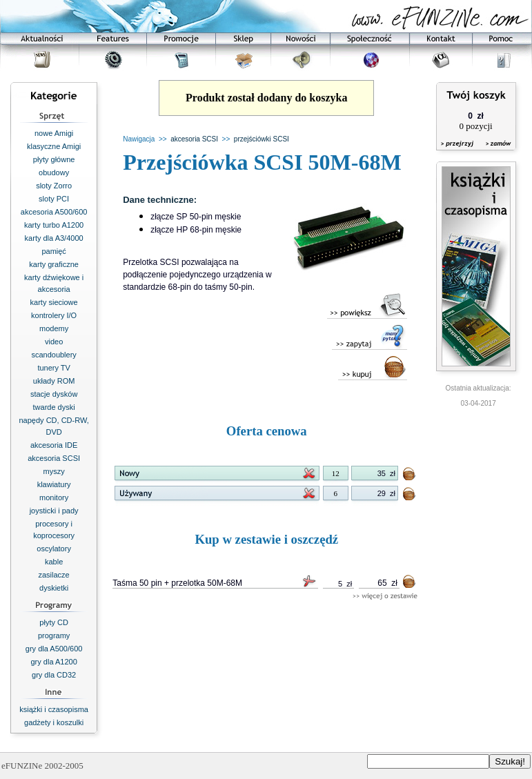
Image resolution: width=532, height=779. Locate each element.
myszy (54, 471)
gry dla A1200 (53, 662)
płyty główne (54, 159)
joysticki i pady (54, 511)
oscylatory (54, 549)
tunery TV (54, 368)
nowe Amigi (54, 133)
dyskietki (54, 588)
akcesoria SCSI (54, 458)
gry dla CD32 (54, 675)
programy (54, 635)
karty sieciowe (54, 302)
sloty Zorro (54, 186)
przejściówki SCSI (262, 139)
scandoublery (53, 355)
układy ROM (54, 381)
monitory (54, 497)
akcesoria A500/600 (54, 212)
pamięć (53, 251)
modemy (54, 328)
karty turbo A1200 (54, 225)
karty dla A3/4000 (54, 238)
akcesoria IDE (54, 445)
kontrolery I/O (54, 315)
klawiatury (54, 484)
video (54, 342)
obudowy (54, 172)
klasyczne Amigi (54, 146)
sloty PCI (54, 199)
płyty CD (54, 622)
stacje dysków (54, 394)
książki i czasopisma (54, 709)
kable (54, 562)
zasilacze (54, 575)
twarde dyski (54, 407)
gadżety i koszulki (54, 722)
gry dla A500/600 (54, 649)
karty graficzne (54, 264)
